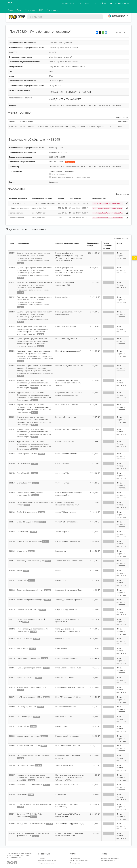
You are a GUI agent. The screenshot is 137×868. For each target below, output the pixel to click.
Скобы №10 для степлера (27, 512)
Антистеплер (22, 794)
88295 (55, 140)
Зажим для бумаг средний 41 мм (30, 590)
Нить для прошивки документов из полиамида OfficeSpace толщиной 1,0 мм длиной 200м (33, 777)
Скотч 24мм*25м (24, 473)
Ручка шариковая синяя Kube (29, 658)
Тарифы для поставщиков (79, 861)
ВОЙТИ (103, 3)
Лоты (19, 10)
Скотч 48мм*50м (24, 463)
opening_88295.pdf (39, 208)
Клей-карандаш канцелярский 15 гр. (31, 687)
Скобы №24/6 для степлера (28, 522)
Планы (10, 10)
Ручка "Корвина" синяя (26, 678)
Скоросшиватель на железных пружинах (33, 755)
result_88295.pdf (38, 218)
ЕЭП (10, 3)
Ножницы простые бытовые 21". (30, 785)
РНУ (41, 10)
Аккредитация (75, 858)
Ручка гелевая (23, 648)
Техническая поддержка (110, 858)
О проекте (42, 858)
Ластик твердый (24, 532)
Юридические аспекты (46, 863)
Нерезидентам (75, 863)
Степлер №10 (22, 580)
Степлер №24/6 (23, 726)
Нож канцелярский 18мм (27, 707)
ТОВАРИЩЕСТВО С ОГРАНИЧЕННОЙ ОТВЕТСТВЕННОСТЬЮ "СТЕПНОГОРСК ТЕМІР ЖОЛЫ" (86, 105)
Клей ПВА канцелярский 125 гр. (30, 697)
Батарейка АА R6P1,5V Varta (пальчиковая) (34, 804)
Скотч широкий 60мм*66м (27, 454)
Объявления (30, 10)
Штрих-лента (22, 551)
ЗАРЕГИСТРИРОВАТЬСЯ (120, 3)
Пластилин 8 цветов (25, 717)
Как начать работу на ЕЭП (47, 861)
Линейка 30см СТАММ (26, 765)
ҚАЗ (87, 3)
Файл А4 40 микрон (25, 639)
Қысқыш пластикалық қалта (29, 746)
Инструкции (52, 10)
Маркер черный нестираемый (29, 736)
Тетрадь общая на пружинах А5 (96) (31, 824)
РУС (94, 3)
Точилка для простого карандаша (31, 600)
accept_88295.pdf (39, 213)
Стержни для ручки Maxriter (28, 609)
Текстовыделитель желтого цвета (31, 561)
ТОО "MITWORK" (14, 855)
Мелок (20, 570)
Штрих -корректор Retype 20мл (29, 541)
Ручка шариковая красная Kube (30, 668)
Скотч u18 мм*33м (25, 483)
